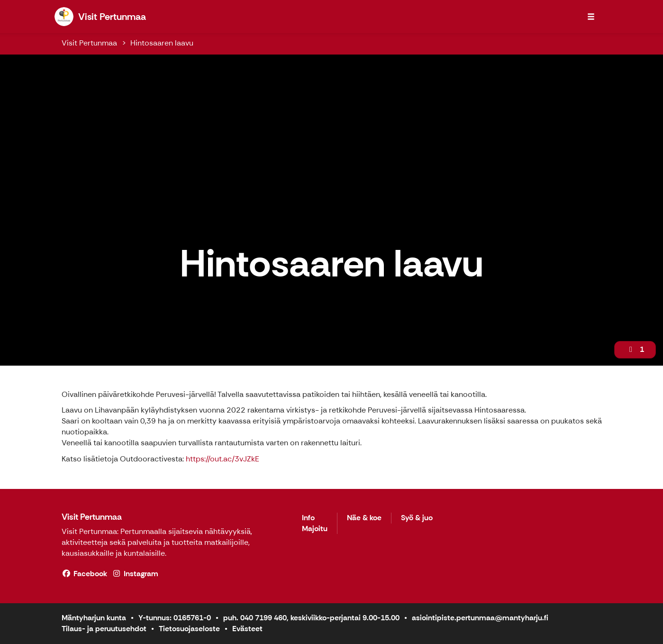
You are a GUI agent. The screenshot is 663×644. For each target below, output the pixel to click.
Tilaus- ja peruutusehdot (104, 629)
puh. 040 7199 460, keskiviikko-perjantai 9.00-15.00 (311, 618)
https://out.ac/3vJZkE (223, 459)
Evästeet (247, 629)
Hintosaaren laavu (162, 43)
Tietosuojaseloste (189, 629)
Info (308, 518)
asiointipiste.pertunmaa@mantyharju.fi (480, 618)
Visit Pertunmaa (89, 43)
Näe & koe (364, 518)
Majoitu (315, 529)
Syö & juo (417, 518)
